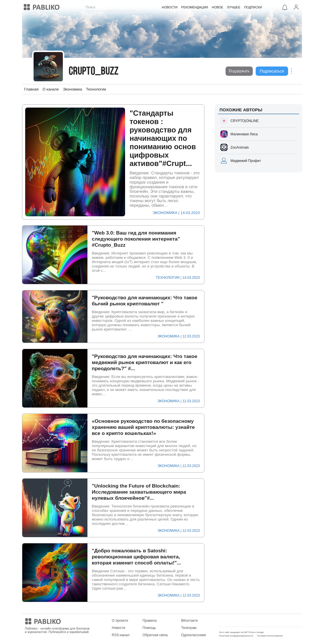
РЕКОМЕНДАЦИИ (194, 7)
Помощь (149, 628)
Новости (118, 628)
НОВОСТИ (169, 7)
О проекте (120, 621)
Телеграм (189, 628)
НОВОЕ (217, 7)
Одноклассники (194, 635)
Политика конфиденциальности (236, 636)
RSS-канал (121, 635)
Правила (150, 621)
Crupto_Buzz (94, 72)
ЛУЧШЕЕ (233, 7)
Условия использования (270, 636)
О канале (51, 89)
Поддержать (239, 71)
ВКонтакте (190, 621)
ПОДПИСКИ (253, 7)
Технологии (96, 89)
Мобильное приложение (238, 621)
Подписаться (272, 71)
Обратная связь (155, 635)
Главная (31, 89)
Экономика (72, 89)
